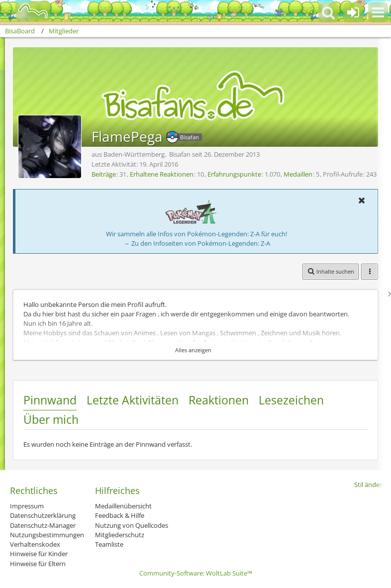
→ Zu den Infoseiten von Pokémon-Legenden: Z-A (197, 243)
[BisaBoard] (27, 11)
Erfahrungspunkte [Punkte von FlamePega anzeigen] (234, 174)
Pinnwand (50, 400)
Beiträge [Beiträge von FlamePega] (104, 174)
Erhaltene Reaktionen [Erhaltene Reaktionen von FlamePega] (162, 174)
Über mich (51, 419)
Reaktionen (219, 400)
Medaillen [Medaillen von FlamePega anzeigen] (298, 174)
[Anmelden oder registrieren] (353, 12)
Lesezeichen (291, 400)
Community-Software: (196, 573)
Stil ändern (370, 485)
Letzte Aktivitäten (133, 400)
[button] (378, 12)
